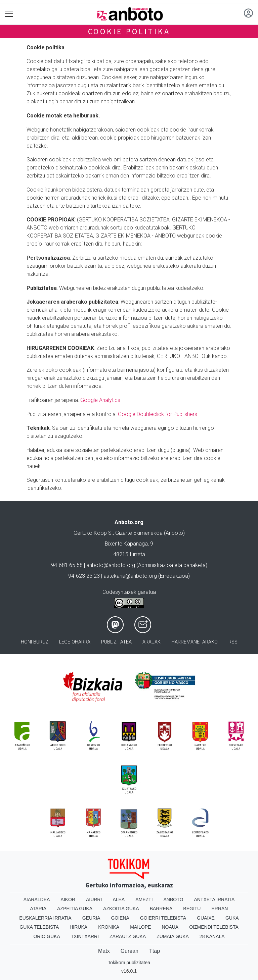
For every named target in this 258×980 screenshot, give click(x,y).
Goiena (120, 918)
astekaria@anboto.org (130, 576)
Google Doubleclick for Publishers (158, 414)
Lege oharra (75, 642)
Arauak (152, 642)
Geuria (91, 918)
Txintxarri (85, 936)
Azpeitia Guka (75, 909)
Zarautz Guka (128, 936)
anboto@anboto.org (111, 565)
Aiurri (94, 899)
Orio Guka (47, 936)
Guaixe (206, 918)
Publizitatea (116, 642)
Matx (104, 951)
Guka (232, 918)
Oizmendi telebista (214, 927)
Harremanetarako (195, 642)
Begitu (192, 909)
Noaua (170, 927)
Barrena (161, 909)
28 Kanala (212, 936)
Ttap (155, 951)
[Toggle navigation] (9, 14)
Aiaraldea (37, 899)
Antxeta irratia (214, 899)
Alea (119, 899)
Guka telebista (39, 927)
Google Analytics (100, 400)
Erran (220, 909)
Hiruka (78, 927)
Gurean (130, 951)
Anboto (174, 899)
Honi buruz (35, 642)
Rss (233, 642)
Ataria (38, 909)
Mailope (140, 927)
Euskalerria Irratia (45, 918)
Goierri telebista (163, 918)
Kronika (109, 927)
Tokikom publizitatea (129, 963)
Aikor (68, 899)
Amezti (144, 899)
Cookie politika (129, 31)
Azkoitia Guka (121, 909)
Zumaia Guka (173, 936)
